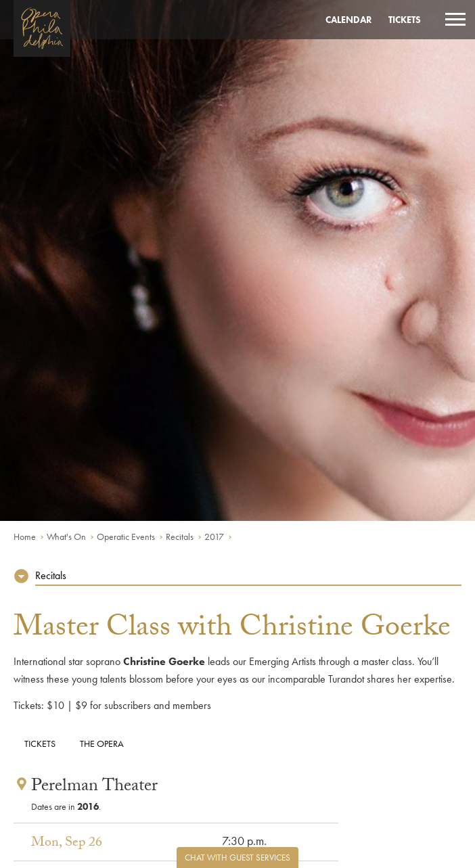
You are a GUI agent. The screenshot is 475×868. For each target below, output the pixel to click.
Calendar (349, 20)
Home (25, 536)
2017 (214, 536)
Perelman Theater (94, 787)
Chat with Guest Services (237, 858)
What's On (66, 536)
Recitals (180, 536)
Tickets (405, 20)
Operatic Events (126, 536)
